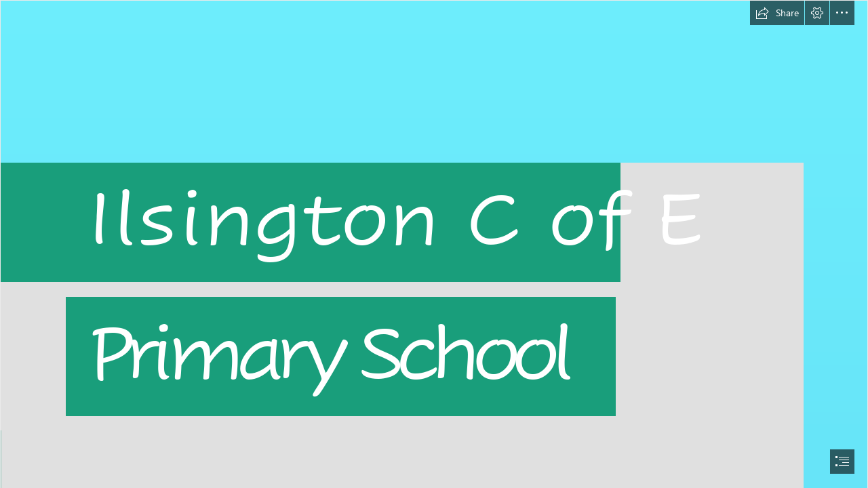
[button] (777, 13)
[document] (434, 244)
